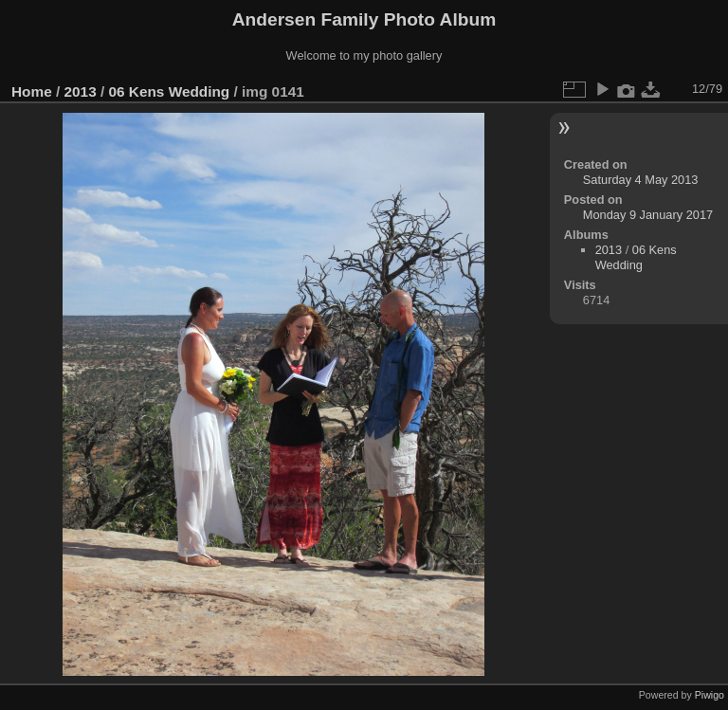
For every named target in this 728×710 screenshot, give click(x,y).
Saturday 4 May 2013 (641, 180)
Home (32, 91)
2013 (81, 91)
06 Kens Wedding (169, 91)
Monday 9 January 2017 (648, 215)
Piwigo (710, 695)
